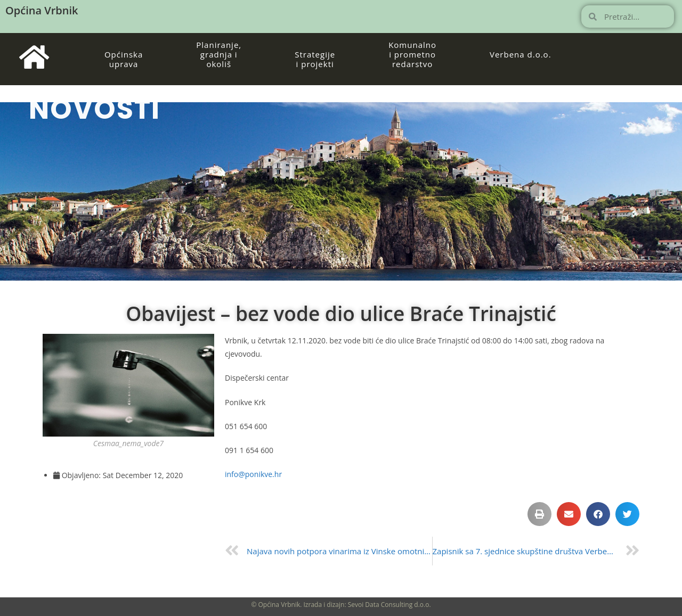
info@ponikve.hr (253, 474)
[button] (539, 514)
